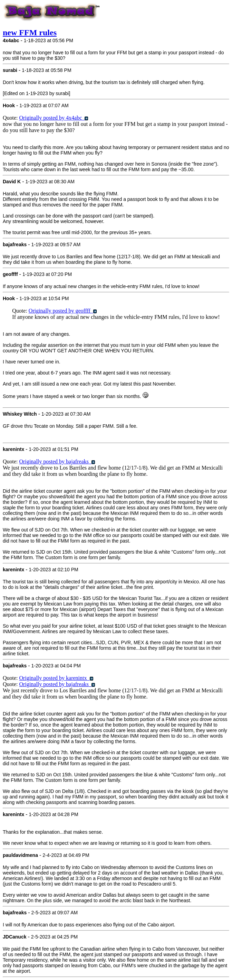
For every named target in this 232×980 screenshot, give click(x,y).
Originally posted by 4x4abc (54, 118)
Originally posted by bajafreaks (57, 461)
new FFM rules (30, 33)
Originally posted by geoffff (63, 311)
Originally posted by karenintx (56, 678)
